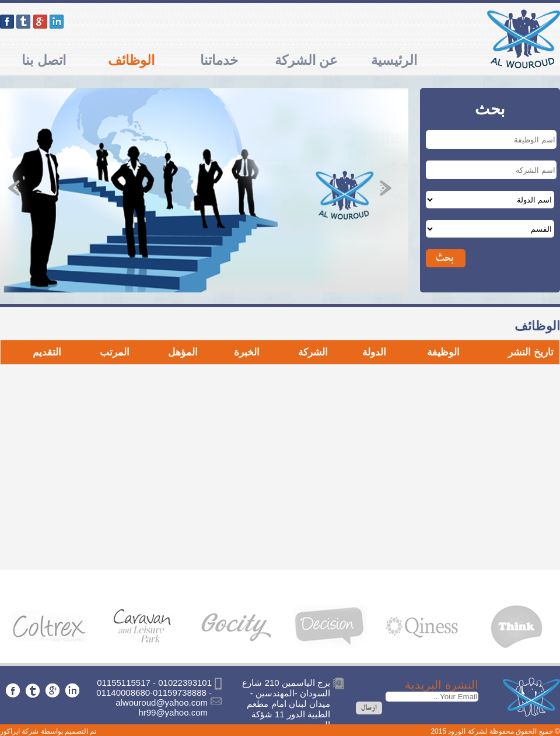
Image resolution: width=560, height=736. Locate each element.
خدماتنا (219, 60)
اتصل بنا (43, 60)
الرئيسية (394, 60)
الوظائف (131, 60)
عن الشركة (306, 60)
